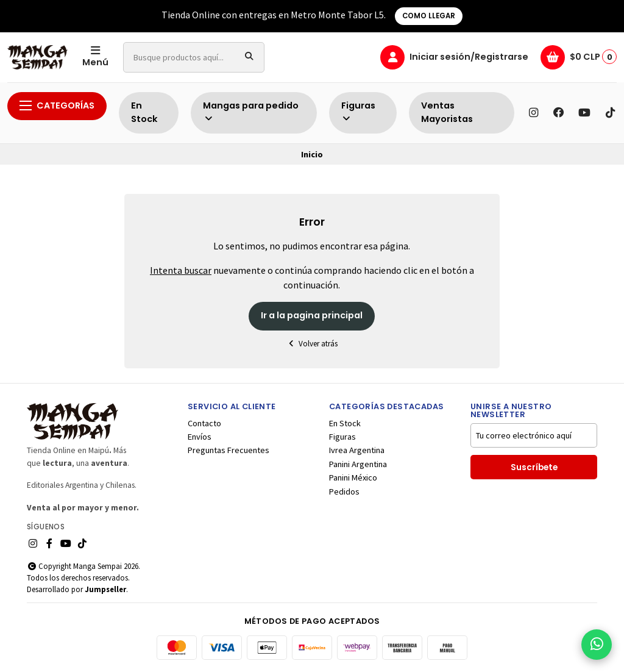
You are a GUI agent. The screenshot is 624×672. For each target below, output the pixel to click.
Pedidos (344, 491)
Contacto (204, 423)
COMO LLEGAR (429, 16)
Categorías (57, 105)
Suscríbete (534, 467)
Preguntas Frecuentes (229, 450)
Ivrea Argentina (357, 450)
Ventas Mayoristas (447, 112)
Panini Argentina (358, 464)
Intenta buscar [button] (181, 270)
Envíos (200, 437)
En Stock (144, 112)
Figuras (358, 111)
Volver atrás (312, 344)
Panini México (353, 477)
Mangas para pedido (251, 111)
